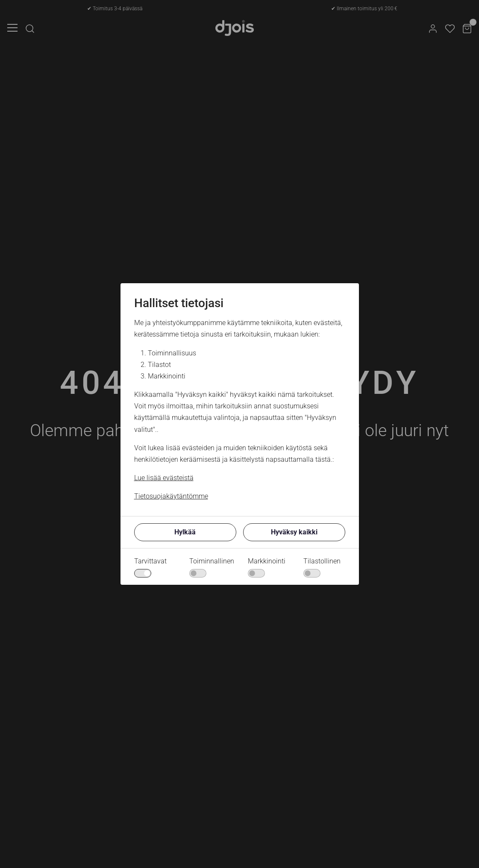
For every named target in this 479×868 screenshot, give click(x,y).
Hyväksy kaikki (294, 532)
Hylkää (185, 532)
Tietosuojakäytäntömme (171, 496)
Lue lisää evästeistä (164, 478)
